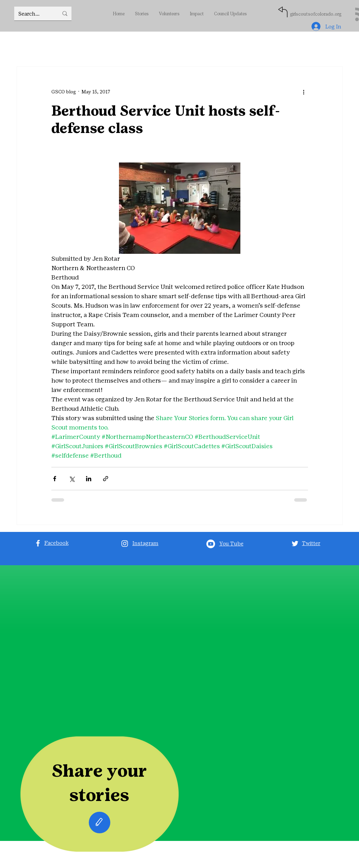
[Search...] (33, 14)
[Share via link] (106, 479)
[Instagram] (125, 544)
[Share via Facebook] (55, 479)
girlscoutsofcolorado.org (316, 14)
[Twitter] (295, 544)
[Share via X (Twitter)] (72, 479)
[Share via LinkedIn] (89, 479)
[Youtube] (211, 544)
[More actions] (304, 92)
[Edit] (100, 823)
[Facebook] (38, 543)
